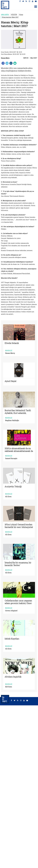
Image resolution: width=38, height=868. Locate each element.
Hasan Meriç (5, 58)
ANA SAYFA (5, 15)
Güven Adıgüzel (11, 611)
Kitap (21, 15)
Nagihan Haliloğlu (12, 420)
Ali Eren (8, 497)
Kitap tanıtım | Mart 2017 (10, 17)
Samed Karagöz (11, 458)
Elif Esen (9, 687)
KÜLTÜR (14, 15)
